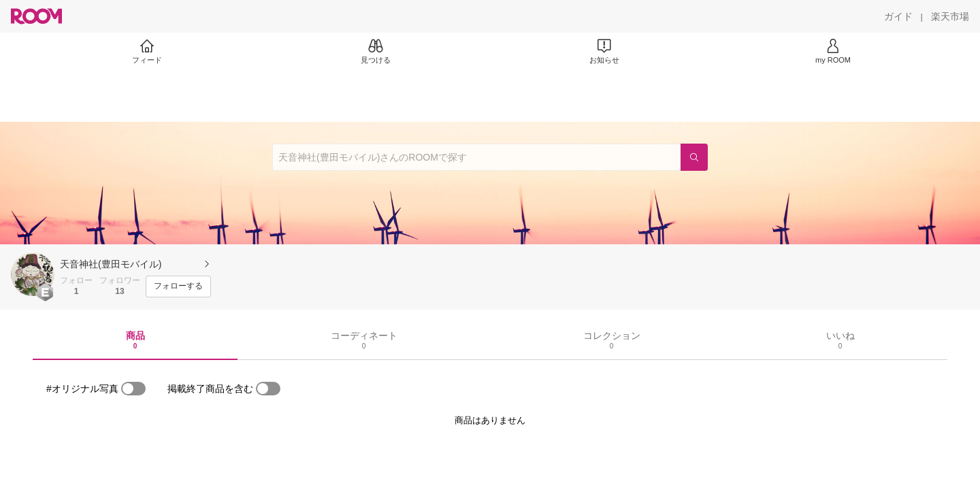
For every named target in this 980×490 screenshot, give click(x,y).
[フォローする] (178, 287)
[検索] (694, 157)
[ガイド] (898, 16)
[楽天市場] (950, 16)
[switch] (133, 389)
